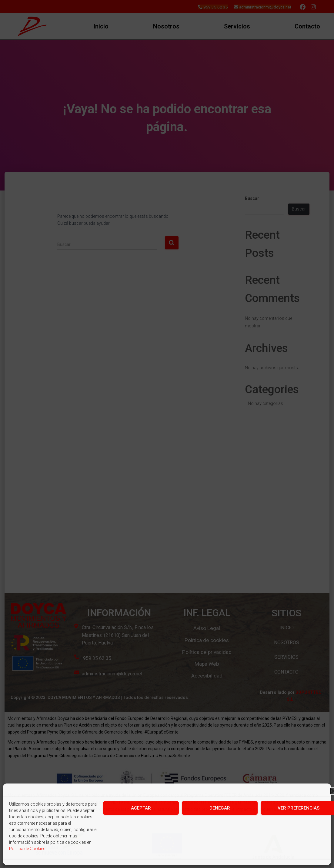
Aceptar (141, 808)
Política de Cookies (27, 849)
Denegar (220, 808)
